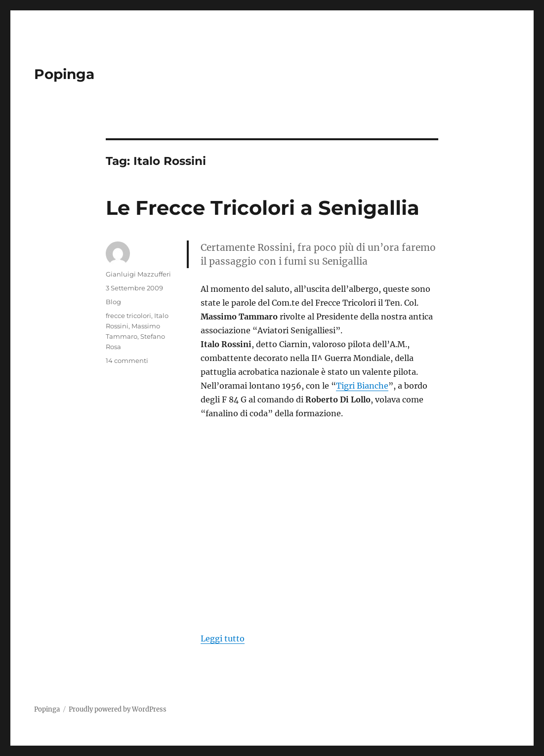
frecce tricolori (128, 316)
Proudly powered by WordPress (118, 709)
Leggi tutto (223, 638)
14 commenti (127, 360)
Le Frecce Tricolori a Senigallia (263, 208)
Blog (113, 302)
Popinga (64, 74)
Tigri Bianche (362, 386)
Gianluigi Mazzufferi (138, 274)
